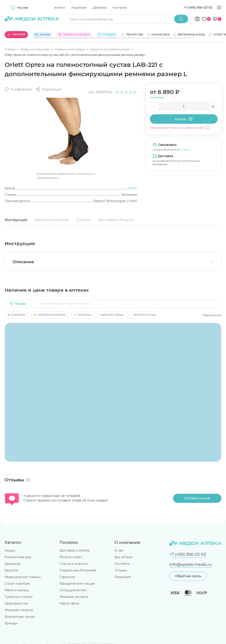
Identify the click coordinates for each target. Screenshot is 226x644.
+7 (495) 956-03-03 (198, 8)
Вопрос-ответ (71, 557)
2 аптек (186, 150)
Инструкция (16, 220)
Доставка (100, 8)
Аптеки (60, 8)
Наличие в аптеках (52, 220)
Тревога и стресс (19, 597)
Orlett (132, 188)
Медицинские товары (70, 49)
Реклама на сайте (74, 597)
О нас (119, 550)
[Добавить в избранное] (18, 89)
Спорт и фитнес (18, 584)
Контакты (120, 8)
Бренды (11, 623)
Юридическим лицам (77, 584)
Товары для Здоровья (36, 49)
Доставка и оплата (75, 550)
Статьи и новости (74, 564)
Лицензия (79, 8)
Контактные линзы (20, 617)
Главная (10, 49)
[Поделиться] (48, 89)
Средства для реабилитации (110, 49)
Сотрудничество (73, 590)
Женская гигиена (19, 610)
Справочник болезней (78, 570)
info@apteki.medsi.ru (191, 564)
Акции (10, 550)
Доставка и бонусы (116, 220)
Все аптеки (124, 557)
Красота (11, 570)
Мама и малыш (17, 590)
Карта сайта (69, 603)
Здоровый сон (16, 603)
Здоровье (13, 564)
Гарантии (67, 577)
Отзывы (84, 220)
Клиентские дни (18, 557)
